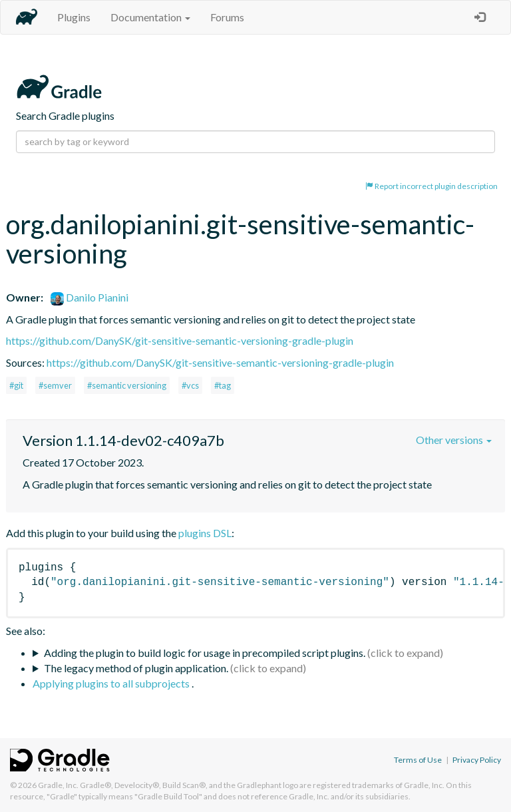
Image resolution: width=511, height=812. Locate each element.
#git (16, 385)
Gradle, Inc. (58, 785)
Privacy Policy (477, 760)
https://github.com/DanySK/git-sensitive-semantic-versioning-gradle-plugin (180, 340)
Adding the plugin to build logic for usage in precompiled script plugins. (205, 653)
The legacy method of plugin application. (136, 668)
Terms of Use (418, 760)
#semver (55, 385)
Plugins (74, 17)
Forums (227, 17)
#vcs (190, 385)
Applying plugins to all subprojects (112, 683)
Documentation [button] (150, 17)
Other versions (454, 440)
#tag (223, 385)
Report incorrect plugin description (431, 186)
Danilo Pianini (89, 297)
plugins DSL (205, 533)
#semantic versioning (127, 385)
